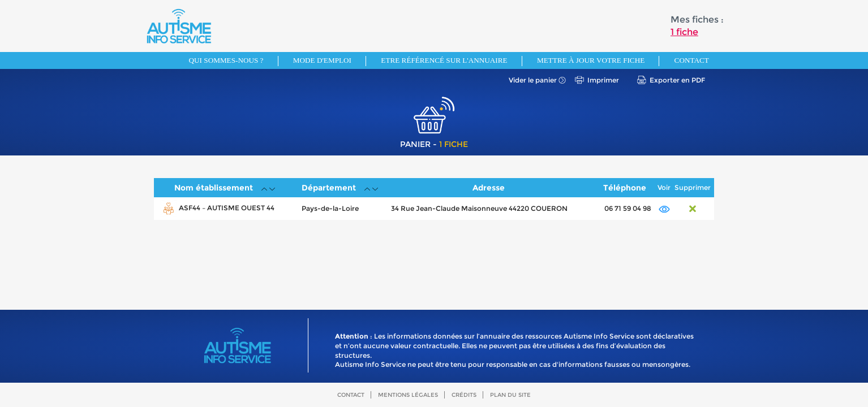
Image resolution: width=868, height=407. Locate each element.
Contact (692, 60)
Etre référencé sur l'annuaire (444, 60)
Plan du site (510, 395)
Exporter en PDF (677, 80)
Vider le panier (533, 80)
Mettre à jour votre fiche (591, 60)
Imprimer (603, 80)
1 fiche (684, 32)
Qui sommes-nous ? (226, 60)
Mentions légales (408, 395)
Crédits (464, 395)
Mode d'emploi (322, 60)
